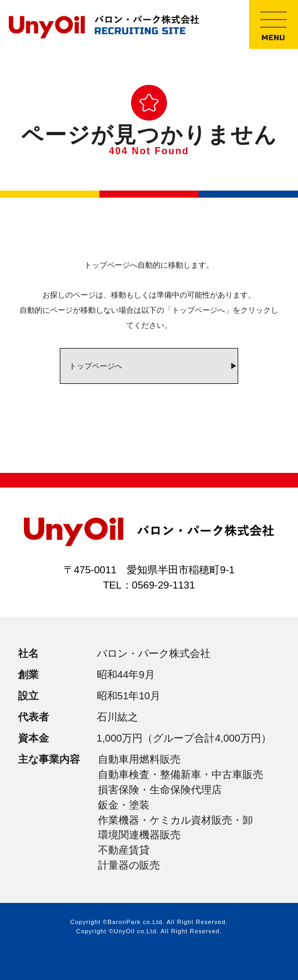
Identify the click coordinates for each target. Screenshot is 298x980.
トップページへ (96, 366)
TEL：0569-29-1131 (149, 585)
